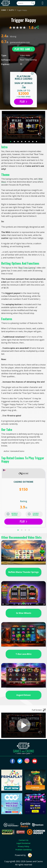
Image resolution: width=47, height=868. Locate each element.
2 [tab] (14, 142)
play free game (23, 49)
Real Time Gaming (28, 60)
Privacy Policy (24, 846)
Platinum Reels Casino (23, 78)
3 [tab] (18, 142)
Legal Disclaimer (23, 843)
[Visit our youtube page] (35, 761)
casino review (33, 514)
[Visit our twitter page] (20, 761)
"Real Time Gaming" (27, 268)
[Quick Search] (26, 3)
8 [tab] (36, 142)
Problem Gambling (23, 850)
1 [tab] (11, 142)
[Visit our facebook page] (12, 761)
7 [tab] (33, 142)
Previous (5, 127)
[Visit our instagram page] (27, 761)
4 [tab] (22, 142)
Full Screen (39, 710)
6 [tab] (29, 142)
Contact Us (23, 840)
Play (23, 102)
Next (42, 127)
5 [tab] (25, 142)
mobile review (12, 514)
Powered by (23, 855)
